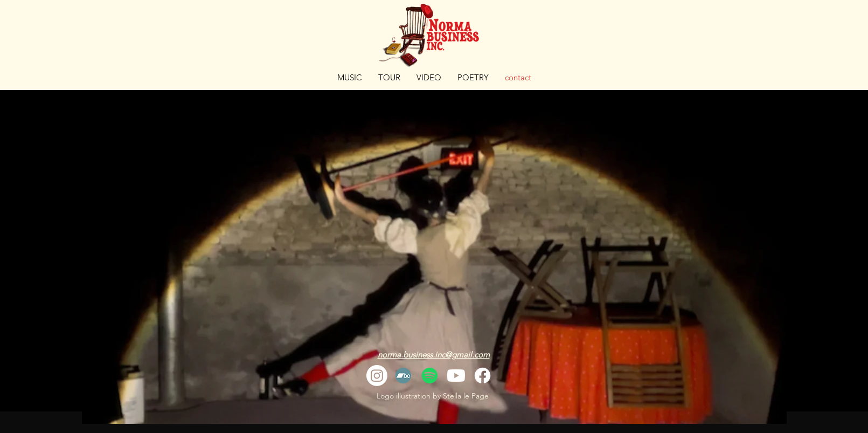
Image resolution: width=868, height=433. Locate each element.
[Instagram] (377, 376)
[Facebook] (482, 376)
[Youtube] (456, 376)
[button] (429, 78)
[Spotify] (430, 376)
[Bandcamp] (403, 376)
